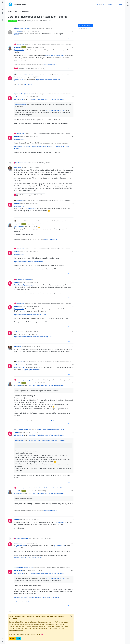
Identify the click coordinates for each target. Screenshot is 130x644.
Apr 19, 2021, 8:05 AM (34, 77)
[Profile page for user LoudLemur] (10, 98)
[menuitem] (128, 2)
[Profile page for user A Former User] (10, 32)
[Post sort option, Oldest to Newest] (85, 29)
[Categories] (2, 2)
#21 (73, 520)
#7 (73, 97)
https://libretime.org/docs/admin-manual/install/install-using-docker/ (37, 597)
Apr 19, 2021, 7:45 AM (38, 47)
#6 (73, 77)
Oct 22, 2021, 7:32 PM (38, 224)
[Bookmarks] (2, 17)
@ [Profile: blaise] (16, 34)
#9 (73, 167)
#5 (73, 47)
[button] (2, 638)
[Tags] (2, 9)
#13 (73, 282)
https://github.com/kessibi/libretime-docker (28, 262)
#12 (73, 252)
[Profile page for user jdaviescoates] (10, 78)
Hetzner (30, 84)
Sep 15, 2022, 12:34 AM (32, 306)
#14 (73, 306)
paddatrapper (17, 167)
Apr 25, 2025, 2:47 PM (34, 571)
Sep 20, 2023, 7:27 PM (32, 520)
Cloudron (19, 84)
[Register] (128, 6)
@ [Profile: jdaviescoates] (25, 28)
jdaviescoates (20, 44)
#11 (73, 224)
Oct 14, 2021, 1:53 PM (32, 97)
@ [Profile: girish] (26, 370)
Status (104, 4)
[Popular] (2, 13)
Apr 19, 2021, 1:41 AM (34, 31)
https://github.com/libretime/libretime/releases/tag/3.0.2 (33, 337)
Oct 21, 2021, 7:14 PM (32, 137)
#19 (73, 432)
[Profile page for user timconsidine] (10, 48)
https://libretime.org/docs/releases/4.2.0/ (28, 557)
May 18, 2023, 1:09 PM (33, 347)
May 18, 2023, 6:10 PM (38, 491)
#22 (72, 543)
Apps (99, 4)
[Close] (71, 616)
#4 (73, 31)
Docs (115, 4)
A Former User (18, 31)
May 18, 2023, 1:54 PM (32, 432)
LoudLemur (17, 97)
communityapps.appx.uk (51, 65)
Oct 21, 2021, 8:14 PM (33, 167)
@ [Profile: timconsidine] (19, 80)
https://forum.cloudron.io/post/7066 (48, 80)
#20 (72, 491)
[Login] (128, 2)
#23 (72, 571)
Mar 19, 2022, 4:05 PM (32, 282)
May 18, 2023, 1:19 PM (32, 365)
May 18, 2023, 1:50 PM (38, 383)
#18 (73, 383)
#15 (73, 332)
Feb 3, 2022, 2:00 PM (32, 252)
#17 (73, 365)
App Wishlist (12, 21)
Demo (110, 4)
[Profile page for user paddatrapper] (10, 169)
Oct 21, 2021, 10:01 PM (32, 204)
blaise (18, 28)
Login (19, 638)
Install (120, 4)
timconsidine (17, 47)
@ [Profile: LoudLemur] (18, 285)
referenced (26, 163)
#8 (73, 137)
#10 (73, 204)
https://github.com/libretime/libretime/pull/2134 (30, 315)
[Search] (2, 20)
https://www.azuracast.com (54, 56)
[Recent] (2, 6)
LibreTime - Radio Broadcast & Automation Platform (46, 100)
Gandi (25, 84)
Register (12, 638)
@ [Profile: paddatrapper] (19, 206)
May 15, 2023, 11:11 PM (32, 332)
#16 (73, 347)
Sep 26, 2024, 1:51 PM (32, 543)
